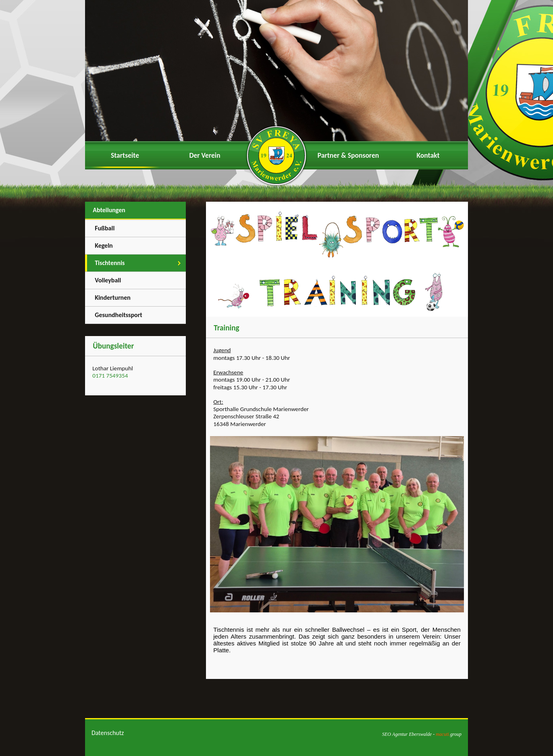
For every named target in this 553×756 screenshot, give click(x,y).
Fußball (105, 228)
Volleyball (108, 280)
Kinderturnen (113, 298)
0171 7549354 (110, 376)
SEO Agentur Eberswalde (407, 734)
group (449, 734)
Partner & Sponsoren (348, 155)
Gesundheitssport (118, 315)
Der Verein (205, 155)
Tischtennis (110, 263)
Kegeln (104, 245)
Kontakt (428, 155)
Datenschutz (108, 733)
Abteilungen (109, 210)
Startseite (125, 155)
